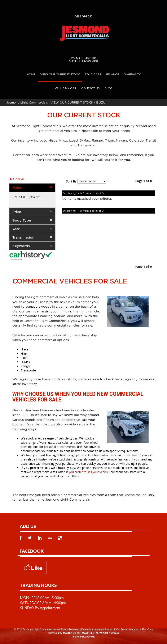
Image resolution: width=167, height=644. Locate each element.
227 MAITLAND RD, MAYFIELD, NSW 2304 (84, 60)
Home (31, 74)
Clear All (19, 179)
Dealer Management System (97, 630)
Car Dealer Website (127, 630)
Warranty (132, 74)
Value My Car (65, 88)
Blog (108, 88)
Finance (113, 74)
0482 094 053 (84, 16)
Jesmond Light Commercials (27, 102)
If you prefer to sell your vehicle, (88, 472)
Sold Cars (93, 74)
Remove (35, 197)
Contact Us (90, 88)
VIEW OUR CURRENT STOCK (60, 74)
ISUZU (101, 102)
